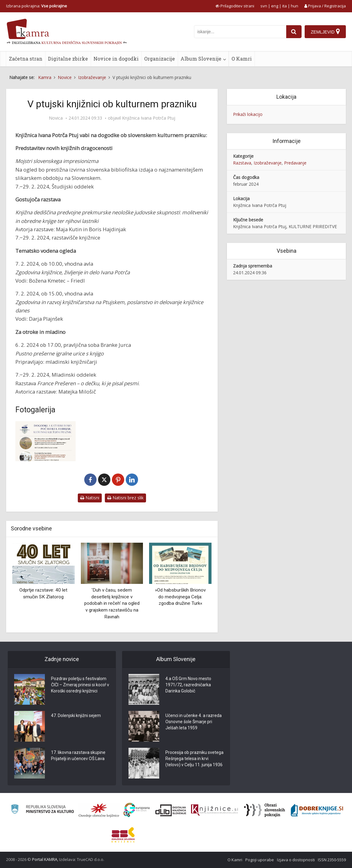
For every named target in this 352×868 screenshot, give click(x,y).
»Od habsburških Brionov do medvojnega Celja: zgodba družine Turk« (180, 597)
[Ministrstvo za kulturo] (42, 810)
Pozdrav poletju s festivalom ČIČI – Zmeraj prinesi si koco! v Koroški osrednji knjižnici (80, 685)
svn (264, 6)
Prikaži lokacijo (248, 114)
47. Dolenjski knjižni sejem (76, 715)
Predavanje (295, 163)
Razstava (242, 163)
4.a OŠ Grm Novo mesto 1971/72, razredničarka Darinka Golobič (188, 685)
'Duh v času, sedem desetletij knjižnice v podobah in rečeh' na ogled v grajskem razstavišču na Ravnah (112, 603)
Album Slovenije (201, 59)
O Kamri (242, 59)
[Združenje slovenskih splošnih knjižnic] (214, 810)
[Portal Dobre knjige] (317, 810)
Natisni (90, 498)
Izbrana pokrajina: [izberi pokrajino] (37, 6)
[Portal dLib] (171, 810)
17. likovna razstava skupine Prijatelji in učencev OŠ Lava (78, 755)
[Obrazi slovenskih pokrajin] (265, 810)
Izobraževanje (268, 163)
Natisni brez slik (125, 498)
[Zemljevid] (325, 32)
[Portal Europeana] (137, 810)
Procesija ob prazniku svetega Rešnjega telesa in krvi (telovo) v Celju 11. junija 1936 (194, 759)
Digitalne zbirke (68, 59)
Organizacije (160, 59)
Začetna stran (26, 59)
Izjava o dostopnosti (296, 860)
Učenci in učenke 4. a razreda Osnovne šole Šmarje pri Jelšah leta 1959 (194, 722)
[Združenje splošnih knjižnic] (123, 835)
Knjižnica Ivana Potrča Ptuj (149, 118)
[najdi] (294, 32)
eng (275, 6)
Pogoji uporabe (260, 860)
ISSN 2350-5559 (332, 860)
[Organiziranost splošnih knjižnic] (99, 810)
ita (285, 6)
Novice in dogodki (116, 59)
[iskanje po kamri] (240, 32)
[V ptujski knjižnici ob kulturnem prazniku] (45, 441)
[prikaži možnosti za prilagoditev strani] (235, 6)
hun (295, 6)
